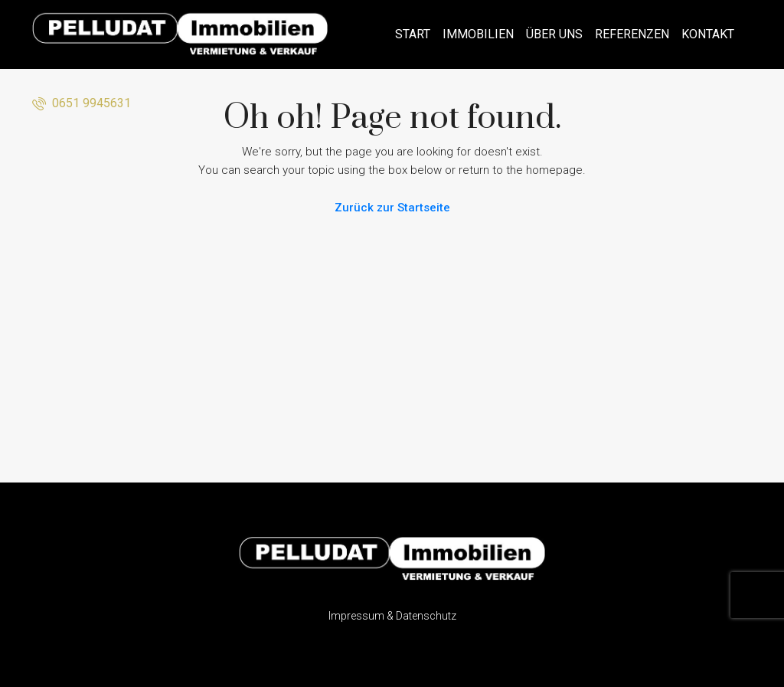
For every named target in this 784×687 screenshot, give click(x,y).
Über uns (554, 34)
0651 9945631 (82, 103)
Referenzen (632, 34)
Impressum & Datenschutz (392, 616)
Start (413, 34)
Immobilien (478, 34)
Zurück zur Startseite (392, 208)
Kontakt (708, 34)
